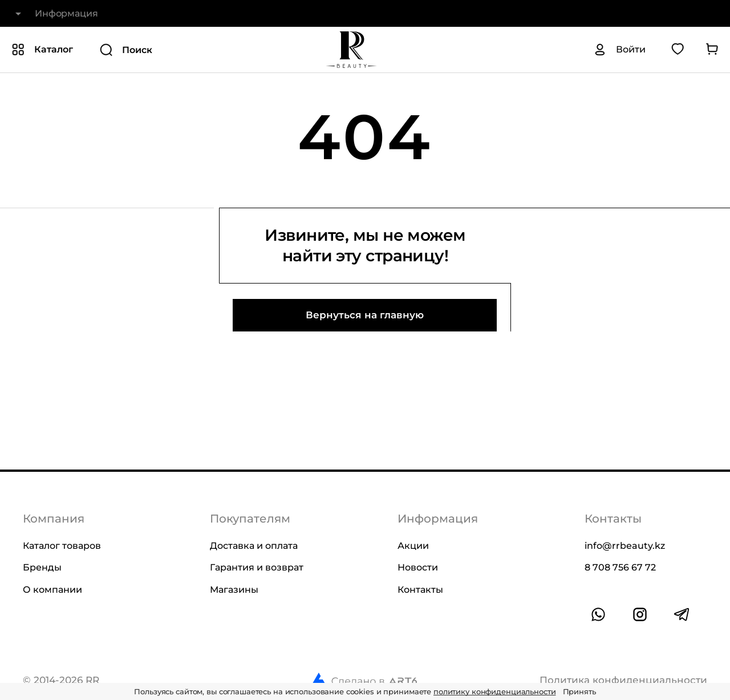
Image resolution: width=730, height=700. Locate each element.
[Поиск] (179, 50)
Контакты (420, 590)
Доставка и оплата (254, 546)
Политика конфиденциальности (623, 680)
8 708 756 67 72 (620, 567)
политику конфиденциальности (495, 691)
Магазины (234, 590)
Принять (579, 691)
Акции (413, 546)
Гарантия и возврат (257, 567)
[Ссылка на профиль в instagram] (640, 614)
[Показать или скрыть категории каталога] (42, 50)
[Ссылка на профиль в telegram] (682, 614)
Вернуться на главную (365, 315)
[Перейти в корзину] (712, 50)
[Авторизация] (619, 50)
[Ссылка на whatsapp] (598, 614)
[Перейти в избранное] (678, 50)
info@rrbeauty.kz (625, 546)
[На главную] (351, 50)
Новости (418, 567)
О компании (52, 590)
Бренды (42, 567)
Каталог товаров (62, 546)
